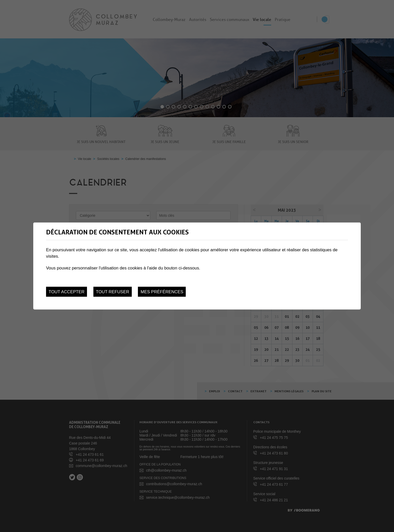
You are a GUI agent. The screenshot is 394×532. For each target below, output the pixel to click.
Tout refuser (113, 292)
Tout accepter (67, 292)
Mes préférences (162, 292)
